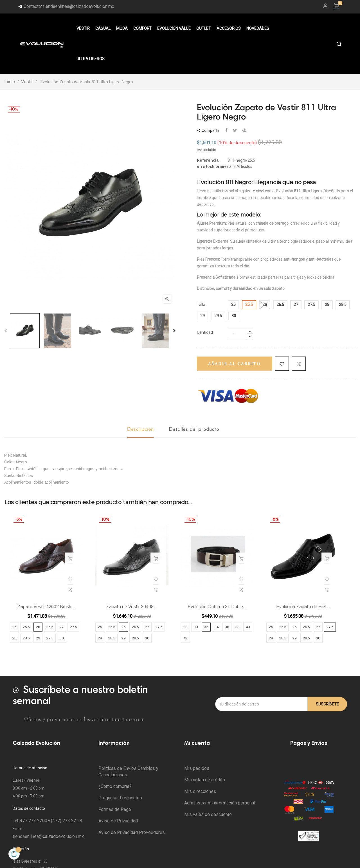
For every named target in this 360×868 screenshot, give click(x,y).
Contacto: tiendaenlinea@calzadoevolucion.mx (69, 6)
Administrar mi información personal (220, 803)
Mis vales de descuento (208, 814)
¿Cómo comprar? (115, 786)
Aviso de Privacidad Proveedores (132, 832)
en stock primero (214, 166)
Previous (6, 331)
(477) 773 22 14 (67, 821)
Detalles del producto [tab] (194, 430)
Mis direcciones (200, 791)
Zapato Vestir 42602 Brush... (46, 607)
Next (174, 331)
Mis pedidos (197, 768)
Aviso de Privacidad (118, 821)
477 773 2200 (33, 821)
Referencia (208, 160)
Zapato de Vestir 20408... (132, 607)
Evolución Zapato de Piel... (303, 607)
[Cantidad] (238, 334)
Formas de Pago (115, 809)
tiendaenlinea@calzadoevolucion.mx (48, 836)
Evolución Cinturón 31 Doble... (217, 607)
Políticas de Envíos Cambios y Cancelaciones (128, 772)
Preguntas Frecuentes (120, 798)
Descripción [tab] (140, 430)
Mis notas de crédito (205, 780)
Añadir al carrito (234, 364)
